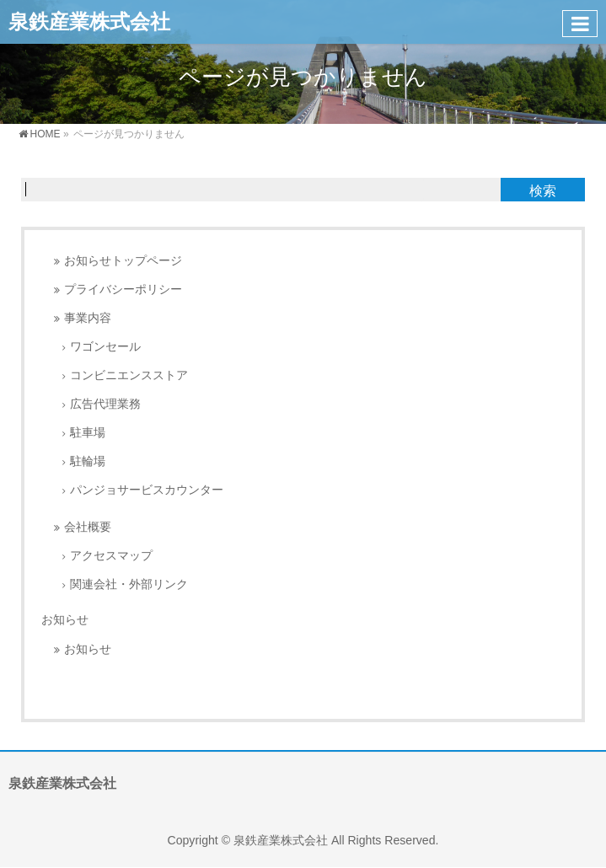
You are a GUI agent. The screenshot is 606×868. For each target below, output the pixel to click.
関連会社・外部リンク (129, 584)
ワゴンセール (105, 347)
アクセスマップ (111, 556)
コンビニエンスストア (129, 375)
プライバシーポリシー (123, 289)
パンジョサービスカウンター (147, 490)
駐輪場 (88, 461)
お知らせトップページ (123, 261)
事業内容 (88, 318)
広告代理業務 (105, 404)
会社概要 (88, 527)
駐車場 (88, 433)
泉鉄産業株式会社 (89, 21)
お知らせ (65, 619)
